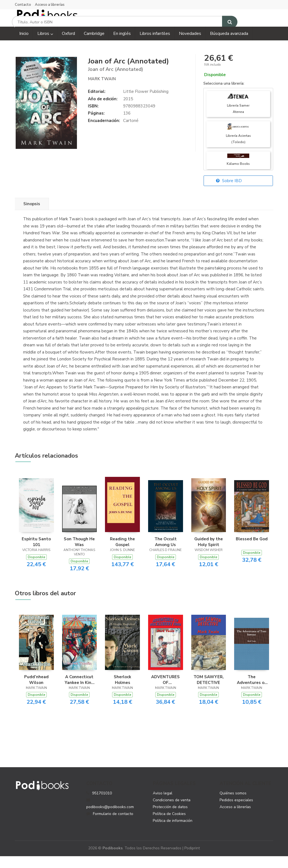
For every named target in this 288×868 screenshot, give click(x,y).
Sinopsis (32, 216)
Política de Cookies (169, 825)
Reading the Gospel (122, 553)
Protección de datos (170, 818)
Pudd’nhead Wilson (36, 691)
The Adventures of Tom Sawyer (252, 691)
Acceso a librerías (50, 5)
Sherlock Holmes (122, 691)
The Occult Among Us (166, 553)
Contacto (23, 5)
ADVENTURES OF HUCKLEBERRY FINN (166, 691)
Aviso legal (163, 805)
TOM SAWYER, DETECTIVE (209, 691)
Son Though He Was (79, 553)
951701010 (102, 805)
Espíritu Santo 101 (36, 553)
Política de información (173, 832)
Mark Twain (102, 90)
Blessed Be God (252, 551)
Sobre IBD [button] (229, 193)
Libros (45, 45)
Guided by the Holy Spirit (209, 553)
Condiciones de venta (172, 812)
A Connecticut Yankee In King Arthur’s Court (79, 691)
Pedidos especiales (236, 812)
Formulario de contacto (110, 825)
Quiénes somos (233, 805)
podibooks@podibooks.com (110, 815)
